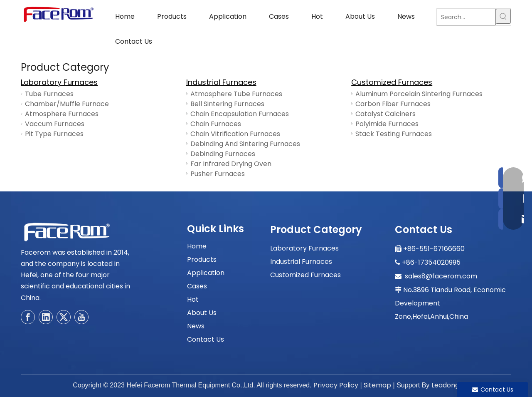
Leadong (445, 385)
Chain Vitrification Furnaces (235, 134)
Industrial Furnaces (221, 82)
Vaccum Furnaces (55, 124)
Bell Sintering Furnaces (227, 104)
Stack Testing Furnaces (394, 134)
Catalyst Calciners (385, 114)
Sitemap (377, 385)
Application (206, 273)
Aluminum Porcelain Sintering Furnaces (419, 94)
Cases (197, 286)
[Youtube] (81, 317)
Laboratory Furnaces (59, 82)
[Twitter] (64, 317)
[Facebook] (28, 317)
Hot (193, 299)
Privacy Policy (336, 385)
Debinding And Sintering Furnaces (245, 144)
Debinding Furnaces (223, 154)
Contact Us (206, 339)
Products (202, 259)
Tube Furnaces (49, 94)
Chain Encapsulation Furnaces (240, 114)
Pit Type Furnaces (54, 134)
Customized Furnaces (392, 82)
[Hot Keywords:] (503, 16)
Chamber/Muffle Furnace (67, 104)
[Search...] (466, 17)
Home (197, 246)
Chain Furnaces (216, 124)
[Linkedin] (46, 317)
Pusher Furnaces (218, 174)
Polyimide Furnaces (387, 124)
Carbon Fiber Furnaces (393, 104)
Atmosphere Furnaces (62, 114)
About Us (202, 313)
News (196, 326)
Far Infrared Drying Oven (231, 164)
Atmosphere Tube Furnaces (236, 94)
